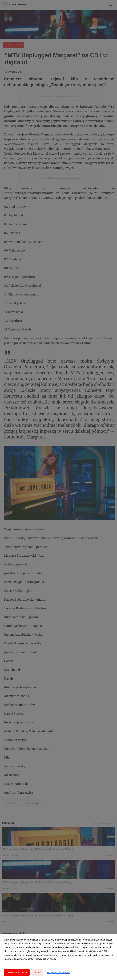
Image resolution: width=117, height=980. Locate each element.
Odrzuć (37, 972)
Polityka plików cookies (58, 972)
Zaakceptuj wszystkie (17, 972)
